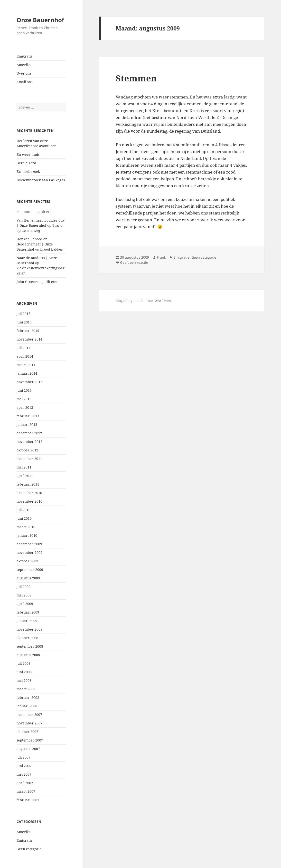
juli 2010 (23, 510)
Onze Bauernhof (40, 20)
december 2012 (29, 433)
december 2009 (29, 544)
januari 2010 (27, 535)
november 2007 (29, 723)
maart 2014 (26, 365)
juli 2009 (23, 587)
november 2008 (29, 629)
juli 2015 (23, 314)
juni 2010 (24, 518)
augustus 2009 (28, 578)
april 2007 (25, 783)
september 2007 (30, 740)
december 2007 (29, 715)
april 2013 (25, 407)
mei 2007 (24, 774)
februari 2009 (28, 612)
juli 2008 (23, 663)
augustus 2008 (28, 655)
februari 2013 (28, 416)
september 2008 (30, 646)
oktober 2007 (27, 732)
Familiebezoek (28, 171)
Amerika (24, 65)
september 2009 (30, 570)
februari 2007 (28, 800)
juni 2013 (24, 390)
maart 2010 (26, 527)
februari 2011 (28, 484)
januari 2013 (27, 424)
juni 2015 (24, 322)
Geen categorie (29, 849)
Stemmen (136, 78)
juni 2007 (24, 766)
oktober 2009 (27, 561)
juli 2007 (23, 757)
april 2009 (25, 604)
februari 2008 (28, 697)
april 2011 (25, 476)
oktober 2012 (27, 450)
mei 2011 (24, 467)
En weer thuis (28, 154)
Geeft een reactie (134, 262)
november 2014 (29, 339)
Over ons (24, 73)
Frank (161, 257)
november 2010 (29, 501)
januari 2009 (27, 621)
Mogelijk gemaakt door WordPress (144, 301)
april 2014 (25, 356)
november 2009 (29, 552)
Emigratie (25, 56)
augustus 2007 (28, 749)
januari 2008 (27, 706)
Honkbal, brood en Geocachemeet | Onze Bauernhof (35, 244)
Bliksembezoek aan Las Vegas (41, 180)
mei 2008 (24, 680)
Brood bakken (52, 249)
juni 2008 (24, 672)
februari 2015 (28, 331)
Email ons (24, 82)
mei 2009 (24, 595)
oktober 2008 (27, 638)
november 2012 (29, 442)
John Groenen (28, 282)
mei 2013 (24, 399)
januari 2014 (27, 373)
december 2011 (29, 459)
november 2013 (29, 382)
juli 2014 (23, 348)
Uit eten (47, 212)
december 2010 (29, 493)
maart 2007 (26, 791)
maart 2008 (26, 689)
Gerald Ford (26, 163)
